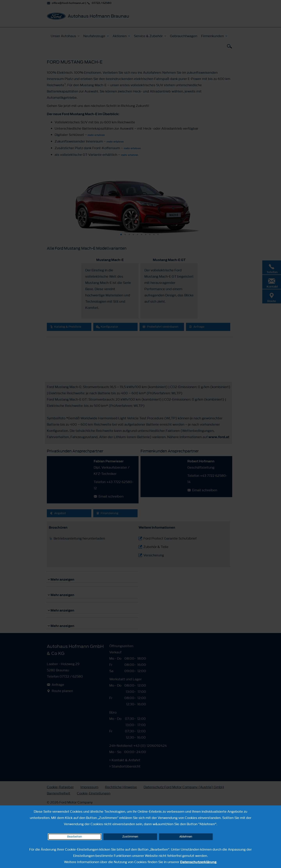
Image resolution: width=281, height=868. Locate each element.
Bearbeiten (75, 837)
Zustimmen (130, 837)
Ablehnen (186, 837)
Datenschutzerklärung (198, 862)
